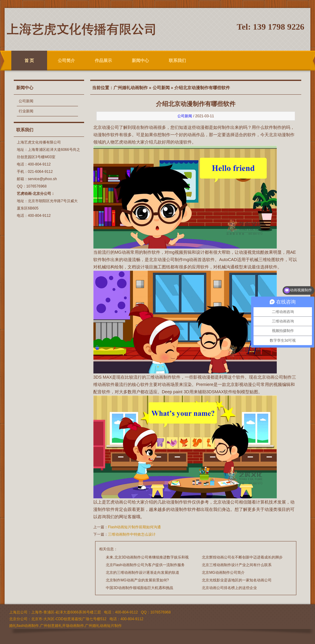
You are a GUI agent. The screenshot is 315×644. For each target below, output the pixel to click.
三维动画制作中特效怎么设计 (132, 534)
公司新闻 (26, 101)
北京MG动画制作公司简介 (223, 573)
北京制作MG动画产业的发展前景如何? (137, 580)
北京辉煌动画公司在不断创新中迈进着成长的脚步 (242, 557)
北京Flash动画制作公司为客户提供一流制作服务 (145, 565)
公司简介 (66, 60)
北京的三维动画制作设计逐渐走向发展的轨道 (143, 573)
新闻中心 (140, 60)
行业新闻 (26, 111)
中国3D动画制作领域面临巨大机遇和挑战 (139, 588)
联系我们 (177, 60)
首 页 (29, 60)
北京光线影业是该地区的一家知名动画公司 (237, 580)
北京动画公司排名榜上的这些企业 (229, 588)
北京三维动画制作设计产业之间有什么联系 (237, 565)
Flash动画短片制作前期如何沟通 (134, 527)
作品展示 (103, 60)
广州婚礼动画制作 (131, 88)
